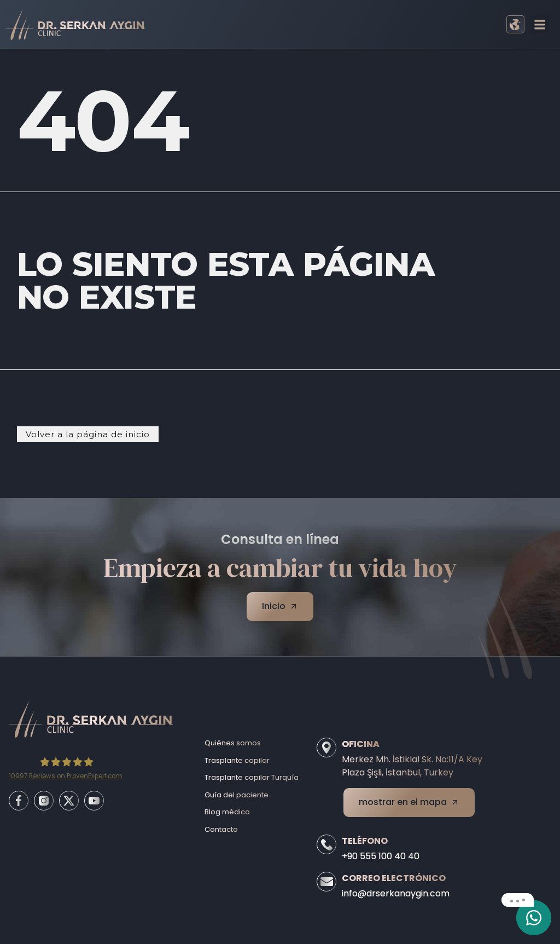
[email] (534, 918)
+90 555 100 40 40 (381, 856)
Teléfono (365, 841)
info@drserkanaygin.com (396, 893)
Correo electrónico (394, 878)
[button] (540, 24)
